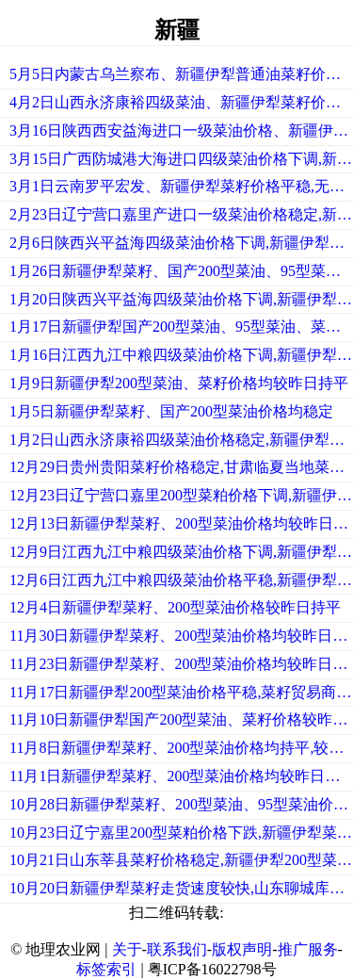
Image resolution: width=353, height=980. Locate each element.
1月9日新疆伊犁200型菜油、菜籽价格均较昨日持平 (179, 383)
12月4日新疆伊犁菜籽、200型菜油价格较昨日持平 (175, 607)
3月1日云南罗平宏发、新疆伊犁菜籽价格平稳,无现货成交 (181, 186)
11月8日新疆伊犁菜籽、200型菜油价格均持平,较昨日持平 (181, 748)
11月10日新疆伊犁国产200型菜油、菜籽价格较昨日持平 (181, 719)
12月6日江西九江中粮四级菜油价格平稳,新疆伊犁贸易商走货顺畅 (181, 580)
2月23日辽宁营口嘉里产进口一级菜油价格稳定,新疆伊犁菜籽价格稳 (181, 214)
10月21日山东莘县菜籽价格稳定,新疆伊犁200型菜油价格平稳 (181, 860)
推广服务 (308, 949)
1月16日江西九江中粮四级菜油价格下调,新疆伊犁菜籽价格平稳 (181, 355)
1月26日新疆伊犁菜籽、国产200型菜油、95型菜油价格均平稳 (181, 271)
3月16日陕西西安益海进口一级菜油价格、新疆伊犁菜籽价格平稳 (181, 131)
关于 (127, 949)
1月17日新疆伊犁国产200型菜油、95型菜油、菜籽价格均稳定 (181, 327)
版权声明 (242, 949)
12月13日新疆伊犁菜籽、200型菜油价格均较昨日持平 (181, 523)
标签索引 (106, 969)
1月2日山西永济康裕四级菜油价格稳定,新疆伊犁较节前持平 (181, 440)
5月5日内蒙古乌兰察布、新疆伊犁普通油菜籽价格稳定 (181, 74)
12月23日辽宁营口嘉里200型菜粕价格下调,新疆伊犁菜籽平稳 (181, 495)
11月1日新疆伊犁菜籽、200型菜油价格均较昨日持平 (181, 776)
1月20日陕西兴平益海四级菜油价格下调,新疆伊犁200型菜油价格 (181, 299)
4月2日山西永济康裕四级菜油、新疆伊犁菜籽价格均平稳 (181, 102)
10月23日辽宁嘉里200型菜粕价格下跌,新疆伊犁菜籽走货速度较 (181, 833)
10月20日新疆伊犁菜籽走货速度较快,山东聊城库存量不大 (181, 888)
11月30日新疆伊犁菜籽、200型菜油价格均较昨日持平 (181, 636)
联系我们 (177, 949)
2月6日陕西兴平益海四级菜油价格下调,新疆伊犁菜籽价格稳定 (181, 243)
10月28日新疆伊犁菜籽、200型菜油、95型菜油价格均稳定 (181, 804)
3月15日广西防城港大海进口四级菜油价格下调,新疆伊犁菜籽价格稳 (181, 159)
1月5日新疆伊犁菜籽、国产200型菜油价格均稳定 (171, 411)
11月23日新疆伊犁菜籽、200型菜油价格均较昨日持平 (181, 664)
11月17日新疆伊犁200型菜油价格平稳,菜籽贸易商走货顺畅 (181, 692)
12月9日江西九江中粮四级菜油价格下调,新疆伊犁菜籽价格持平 (181, 552)
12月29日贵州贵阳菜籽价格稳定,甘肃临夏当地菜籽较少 (181, 467)
